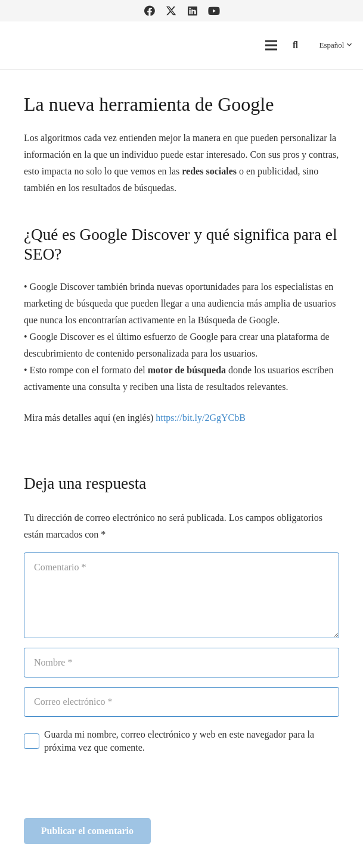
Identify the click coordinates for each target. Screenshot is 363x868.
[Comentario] (182, 595)
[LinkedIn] (193, 11)
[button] (295, 46)
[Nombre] (182, 663)
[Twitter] (171, 11)
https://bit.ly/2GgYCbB (201, 418)
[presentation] (114, 789)
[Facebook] (150, 11)
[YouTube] (214, 11)
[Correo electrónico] (182, 702)
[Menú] (271, 45)
